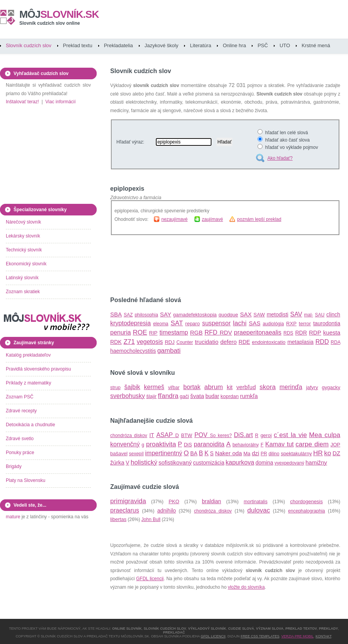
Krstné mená (316, 45)
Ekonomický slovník (26, 264)
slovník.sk (59, 14)
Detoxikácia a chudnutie (30, 425)
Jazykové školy (161, 45)
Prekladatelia (119, 45)
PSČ (263, 45)
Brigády (14, 466)
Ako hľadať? (280, 158)
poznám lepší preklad (259, 219)
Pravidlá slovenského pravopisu (38, 369)
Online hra (234, 45)
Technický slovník (24, 250)
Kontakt (323, 636)
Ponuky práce (20, 453)
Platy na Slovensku (26, 480)
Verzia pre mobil (297, 636)
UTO (285, 45)
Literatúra (200, 45)
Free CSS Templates (260, 636)
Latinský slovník (22, 278)
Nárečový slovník (23, 222)
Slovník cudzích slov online (50, 23)
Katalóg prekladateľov (28, 355)
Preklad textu (78, 45)
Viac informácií (60, 102)
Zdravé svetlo (20, 439)
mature (13, 517)
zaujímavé (212, 219)
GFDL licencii (150, 579)
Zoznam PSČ (20, 397)
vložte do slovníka (246, 587)
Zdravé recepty (21, 411)
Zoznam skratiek (23, 292)
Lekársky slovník (23, 236)
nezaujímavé (174, 219)
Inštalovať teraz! (22, 102)
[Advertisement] (201, 266)
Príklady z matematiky (28, 383)
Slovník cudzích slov (29, 45)
